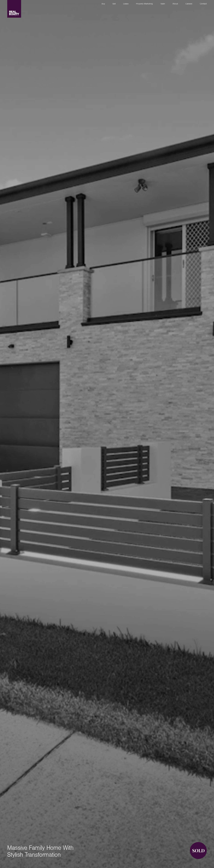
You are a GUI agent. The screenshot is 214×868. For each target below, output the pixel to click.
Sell (114, 4)
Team (163, 4)
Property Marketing (144, 4)
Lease (126, 4)
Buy (103, 4)
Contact (203, 4)
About (175, 4)
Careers (189, 4)
